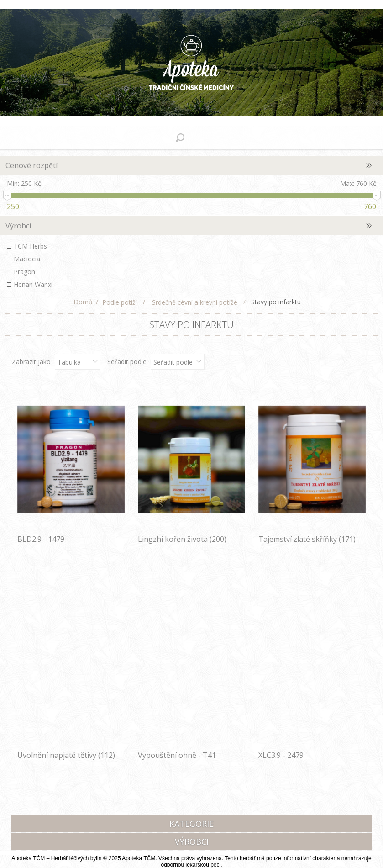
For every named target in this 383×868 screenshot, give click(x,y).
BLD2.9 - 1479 (41, 539)
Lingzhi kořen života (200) (182, 539)
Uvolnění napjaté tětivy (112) (66, 755)
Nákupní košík (203, 138)
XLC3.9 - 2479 (281, 755)
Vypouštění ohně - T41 (177, 755)
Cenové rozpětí (31, 165)
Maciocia (27, 259)
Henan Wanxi (33, 284)
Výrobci (18, 226)
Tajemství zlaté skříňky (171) (307, 539)
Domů (83, 302)
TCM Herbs (30, 246)
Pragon (24, 272)
